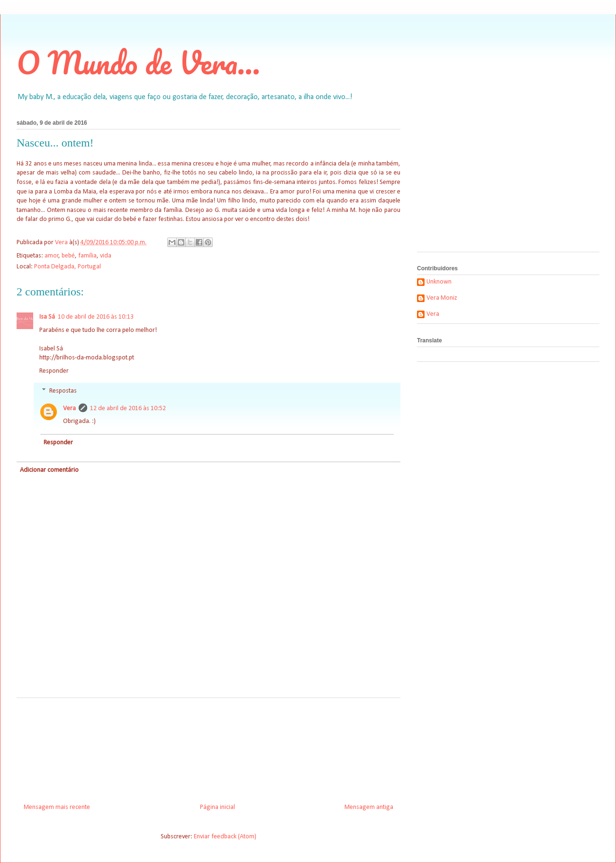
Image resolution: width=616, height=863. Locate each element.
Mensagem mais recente (57, 807)
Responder (54, 371)
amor (52, 256)
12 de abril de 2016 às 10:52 (128, 409)
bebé (68, 256)
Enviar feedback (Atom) (225, 837)
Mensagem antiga (369, 807)
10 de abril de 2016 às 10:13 (96, 317)
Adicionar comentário (49, 470)
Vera (69, 409)
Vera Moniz (442, 298)
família (87, 256)
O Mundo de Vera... (138, 62)
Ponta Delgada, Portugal (68, 267)
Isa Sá (47, 317)
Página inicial (217, 807)
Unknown (439, 282)
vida (106, 256)
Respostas (63, 391)
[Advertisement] (208, 747)
